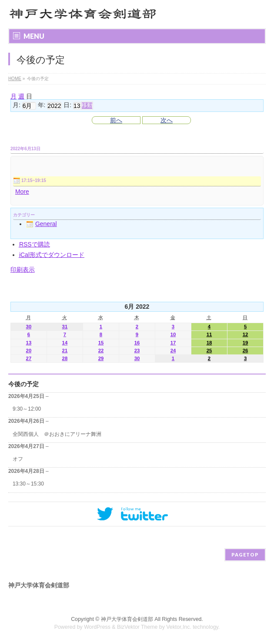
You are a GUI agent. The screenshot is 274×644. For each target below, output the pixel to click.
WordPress (97, 627)
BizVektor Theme (137, 627)
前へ (116, 120)
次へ (167, 120)
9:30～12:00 (27, 409)
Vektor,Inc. (179, 627)
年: (42, 105)
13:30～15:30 (28, 484)
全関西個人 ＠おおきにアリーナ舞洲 (57, 434)
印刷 (23, 270)
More (22, 192)
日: (67, 105)
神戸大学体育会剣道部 (127, 619)
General (42, 224)
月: (17, 105)
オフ (18, 459)
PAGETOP (245, 555)
